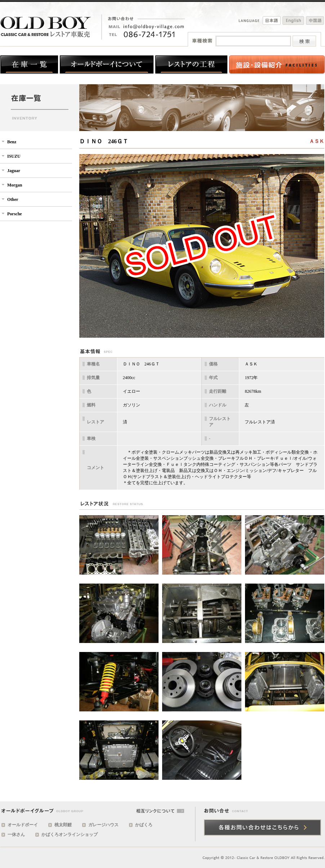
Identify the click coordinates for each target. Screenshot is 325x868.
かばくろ (144, 825)
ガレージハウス (103, 825)
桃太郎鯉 (63, 825)
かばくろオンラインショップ (70, 835)
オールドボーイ (23, 825)
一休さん (16, 835)
